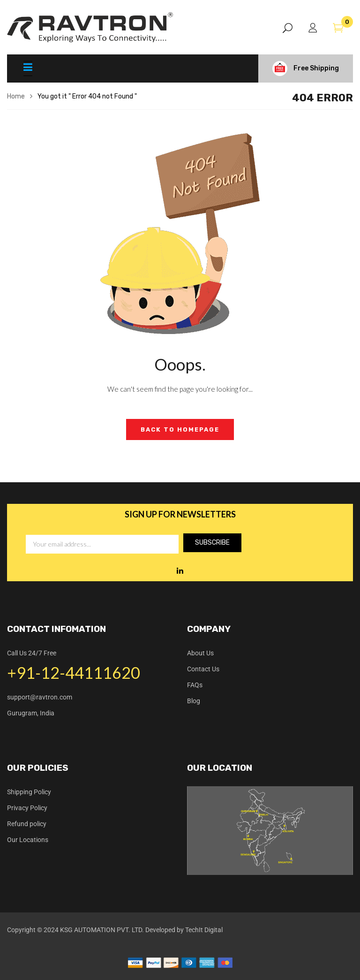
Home (16, 96)
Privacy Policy (27, 808)
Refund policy (27, 824)
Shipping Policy (29, 792)
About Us (200, 653)
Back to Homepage (180, 429)
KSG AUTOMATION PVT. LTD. (102, 930)
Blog (194, 701)
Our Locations (28, 840)
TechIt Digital (204, 930)
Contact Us (203, 669)
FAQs (195, 685)
